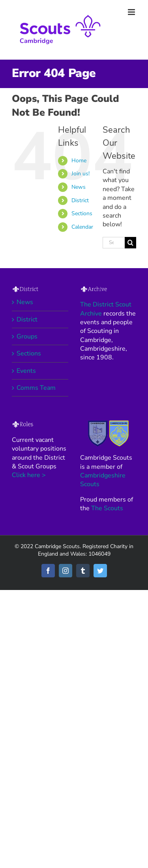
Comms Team (36, 388)
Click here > (29, 475)
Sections (82, 213)
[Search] (130, 243)
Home (79, 161)
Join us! (81, 174)
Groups (27, 336)
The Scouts (107, 508)
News (79, 187)
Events (26, 371)
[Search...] (114, 243)
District (80, 200)
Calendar (82, 227)
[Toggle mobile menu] (132, 12)
